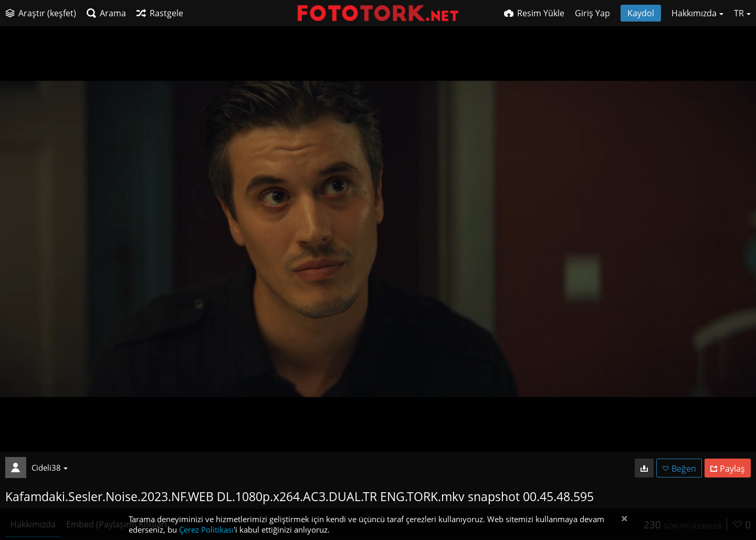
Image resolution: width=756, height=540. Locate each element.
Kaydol (641, 13)
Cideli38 (50, 468)
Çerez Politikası (206, 529)
